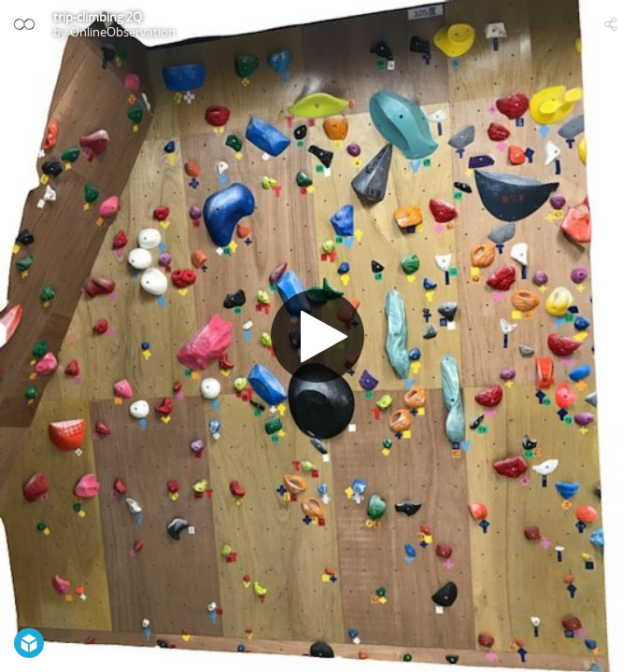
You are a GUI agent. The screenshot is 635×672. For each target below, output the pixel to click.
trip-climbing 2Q (98, 17)
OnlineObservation (123, 32)
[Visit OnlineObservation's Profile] (24, 24)
